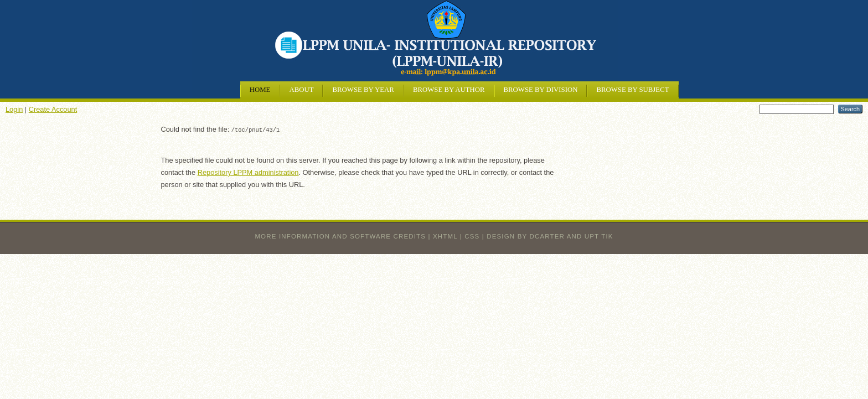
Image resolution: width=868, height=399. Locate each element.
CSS (472, 236)
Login (14, 109)
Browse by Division (541, 90)
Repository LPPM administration (248, 172)
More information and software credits (340, 236)
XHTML (445, 236)
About (301, 90)
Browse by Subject (632, 90)
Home (260, 90)
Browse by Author (449, 90)
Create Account (53, 109)
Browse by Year (363, 90)
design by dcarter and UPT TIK (550, 236)
